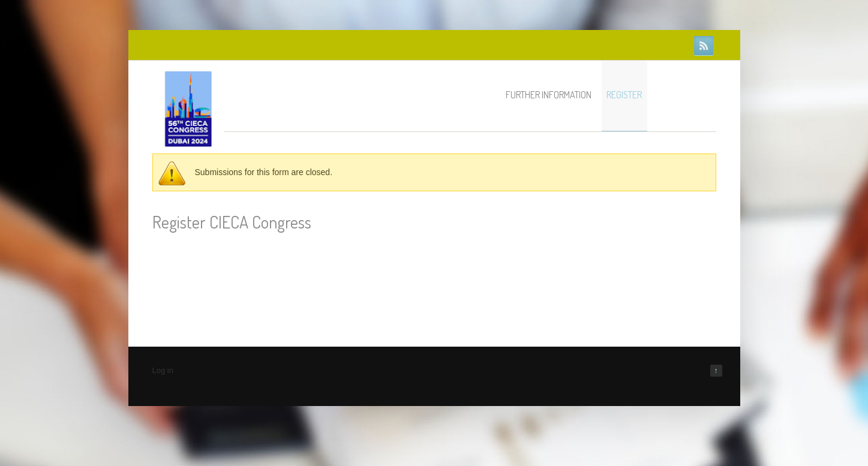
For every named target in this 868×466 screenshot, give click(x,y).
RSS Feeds (704, 46)
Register (624, 95)
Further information (549, 95)
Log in (163, 370)
